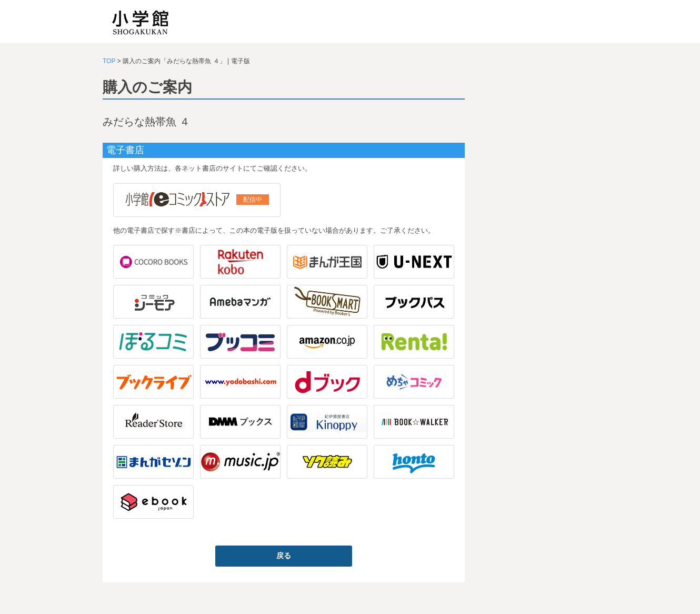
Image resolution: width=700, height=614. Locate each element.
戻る (284, 556)
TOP (109, 61)
